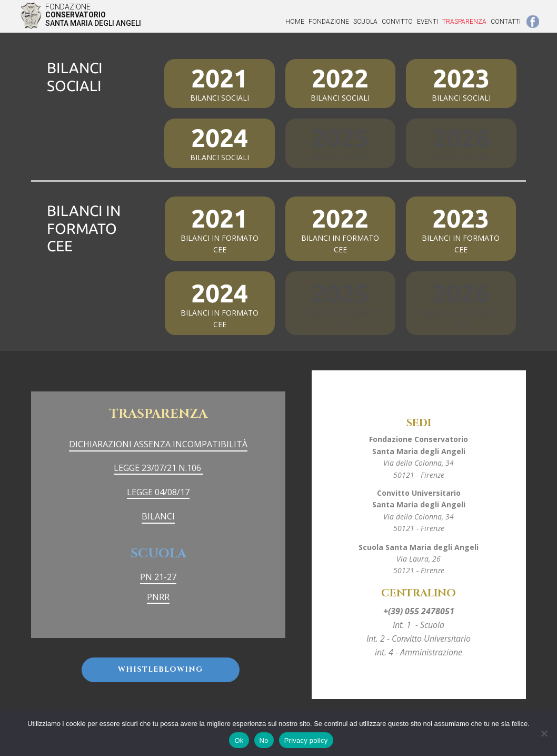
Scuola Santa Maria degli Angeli (419, 547)
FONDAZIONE (329, 22)
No (264, 740)
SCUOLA (365, 22)
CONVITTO (397, 22)
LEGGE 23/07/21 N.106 (158, 468)
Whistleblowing (160, 669)
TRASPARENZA (464, 22)
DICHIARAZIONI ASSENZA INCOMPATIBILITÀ (158, 444)
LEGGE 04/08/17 (158, 492)
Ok (239, 740)
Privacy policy (306, 740)
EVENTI (427, 22)
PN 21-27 (158, 577)
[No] (544, 733)
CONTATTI (506, 22)
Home (295, 22)
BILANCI (158, 516)
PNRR (158, 597)
